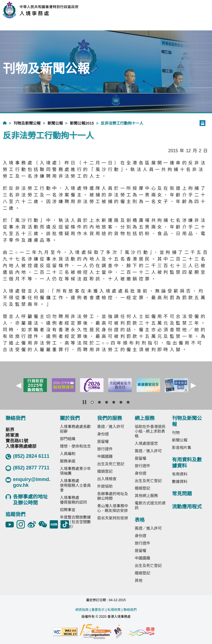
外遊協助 (105, 486)
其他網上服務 (146, 496)
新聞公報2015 (82, 123)
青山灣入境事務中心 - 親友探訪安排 (113, 508)
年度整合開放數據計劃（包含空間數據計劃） (75, 522)
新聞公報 (55, 123)
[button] (18, 386)
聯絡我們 (130, 610)
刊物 (176, 433)
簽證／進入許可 (111, 427)
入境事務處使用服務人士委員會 (75, 485)
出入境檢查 (107, 479)
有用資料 (180, 474)
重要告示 (98, 610)
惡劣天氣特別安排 (113, 518)
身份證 (103, 434)
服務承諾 (68, 461)
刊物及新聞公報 (27, 123)
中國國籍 (105, 456)
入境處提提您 (146, 443)
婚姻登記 (105, 471)
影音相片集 (182, 448)
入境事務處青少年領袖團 (75, 471)
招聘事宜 (68, 510)
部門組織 (68, 439)
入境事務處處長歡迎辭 (75, 429)
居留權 (103, 441)
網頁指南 (82, 610)
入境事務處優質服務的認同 (73, 500)
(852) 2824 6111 (27, 456)
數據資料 (180, 482)
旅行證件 (105, 449)
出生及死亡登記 (111, 464)
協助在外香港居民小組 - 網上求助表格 (150, 431)
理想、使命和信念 (75, 446)
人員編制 (68, 454)
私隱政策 (114, 610)
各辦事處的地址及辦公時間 (27, 500)
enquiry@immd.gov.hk (28, 482)
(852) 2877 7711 (27, 468)
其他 (139, 580)
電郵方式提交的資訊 (150, 505)
